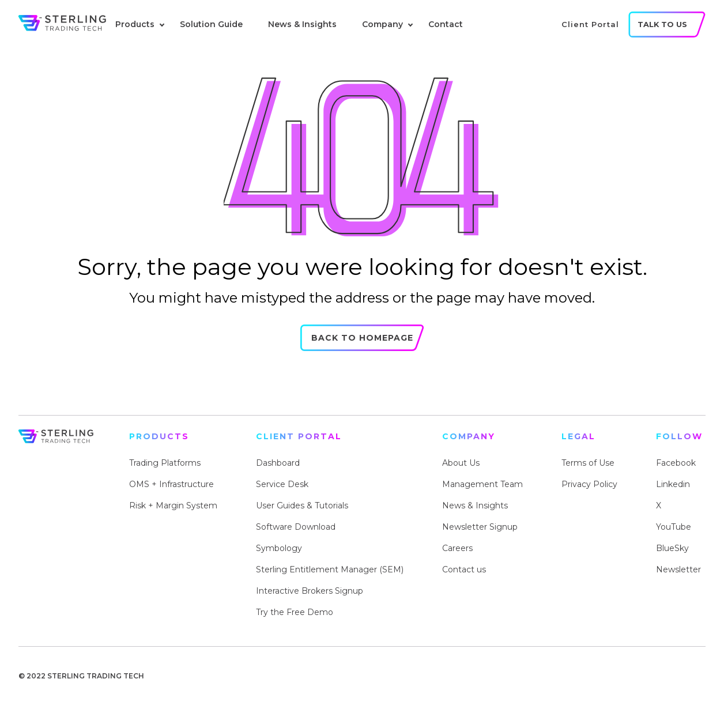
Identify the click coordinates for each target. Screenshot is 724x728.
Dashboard (278, 463)
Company (382, 24)
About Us (461, 463)
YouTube (674, 527)
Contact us (464, 569)
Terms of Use (588, 463)
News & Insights (302, 24)
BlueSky (672, 548)
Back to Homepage (362, 347)
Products (135, 24)
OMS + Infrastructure (171, 484)
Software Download (296, 527)
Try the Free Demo (295, 612)
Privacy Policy (589, 484)
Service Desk (282, 484)
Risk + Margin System (173, 506)
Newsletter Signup (480, 527)
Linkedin (673, 484)
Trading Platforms (165, 463)
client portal (590, 24)
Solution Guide (211, 24)
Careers (457, 548)
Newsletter (678, 569)
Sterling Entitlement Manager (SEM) (330, 569)
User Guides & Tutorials (302, 506)
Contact (446, 24)
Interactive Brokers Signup (310, 591)
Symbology (279, 548)
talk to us (662, 24)
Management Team (482, 484)
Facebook (676, 463)
